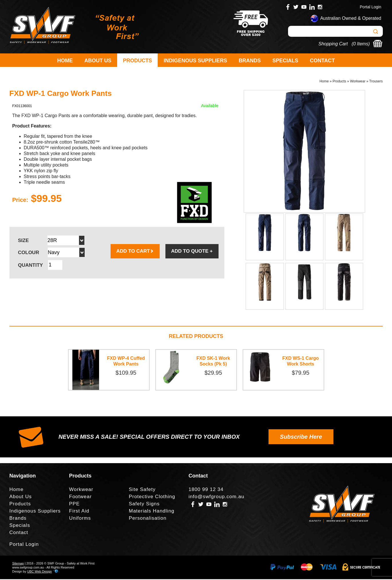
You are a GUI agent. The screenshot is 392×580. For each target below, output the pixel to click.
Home (65, 61)
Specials (285, 61)
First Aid (79, 512)
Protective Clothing (152, 497)
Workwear (358, 82)
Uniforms (80, 519)
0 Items (361, 44)
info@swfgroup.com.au (217, 497)
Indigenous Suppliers (195, 61)
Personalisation (148, 519)
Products (137, 61)
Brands (250, 61)
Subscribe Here (301, 438)
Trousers (376, 82)
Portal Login (371, 7)
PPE (75, 505)
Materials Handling (152, 512)
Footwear (81, 497)
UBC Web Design (39, 572)
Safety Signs (144, 505)
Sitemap (18, 564)
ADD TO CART (135, 252)
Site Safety (142, 490)
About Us (98, 61)
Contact (322, 61)
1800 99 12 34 (206, 490)
